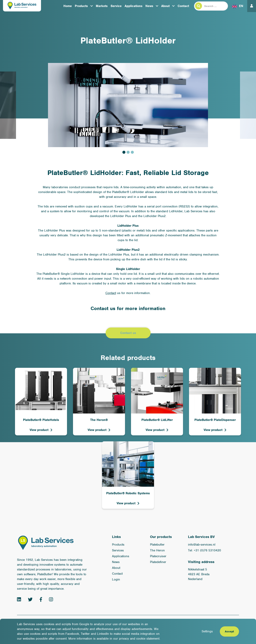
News (149, 6)
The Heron (157, 550)
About (165, 6)
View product (39, 430)
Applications (133, 6)
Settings (207, 631)
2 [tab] (128, 152)
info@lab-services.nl (202, 545)
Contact (183, 6)
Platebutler (157, 545)
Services (118, 550)
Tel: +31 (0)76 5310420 (204, 550)
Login (116, 579)
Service (116, 6)
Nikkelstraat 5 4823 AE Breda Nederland (199, 574)
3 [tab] (132, 152)
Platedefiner (158, 562)
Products (81, 6)
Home (68, 6)
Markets (102, 6)
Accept (229, 631)
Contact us (128, 333)
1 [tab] (124, 152)
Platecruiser (158, 556)
